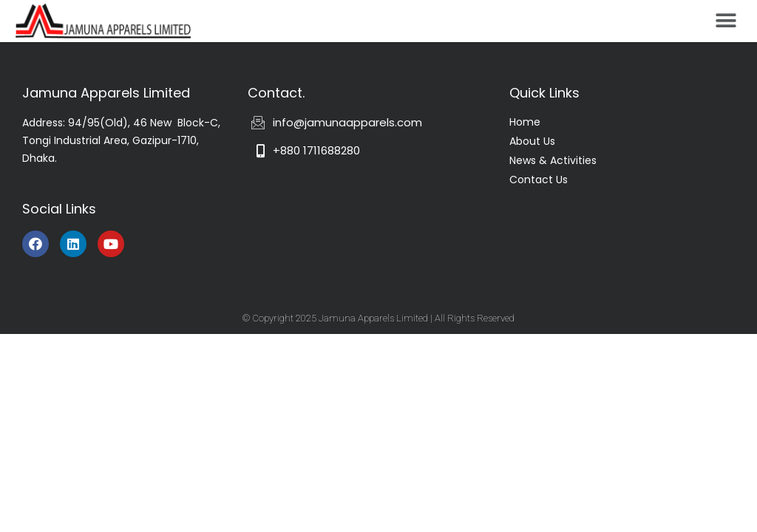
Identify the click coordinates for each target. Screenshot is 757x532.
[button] (726, 20)
